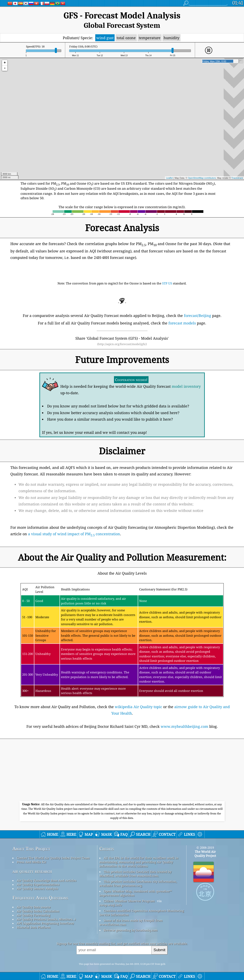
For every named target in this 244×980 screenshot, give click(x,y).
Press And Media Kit (31, 862)
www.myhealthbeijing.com (184, 726)
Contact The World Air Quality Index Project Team (53, 858)
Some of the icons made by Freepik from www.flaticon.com (131, 922)
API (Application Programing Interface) (45, 923)
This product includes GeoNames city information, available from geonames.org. (138, 883)
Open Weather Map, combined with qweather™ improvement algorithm (136, 893)
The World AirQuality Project (205, 854)
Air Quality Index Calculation (38, 911)
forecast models (182, 323)
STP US (168, 283)
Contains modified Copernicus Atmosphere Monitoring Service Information (142, 913)
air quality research (32, 871)
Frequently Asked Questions (40, 898)
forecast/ (197, 316)
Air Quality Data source (34, 907)
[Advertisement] (122, 771)
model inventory (186, 386)
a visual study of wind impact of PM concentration (74, 534)
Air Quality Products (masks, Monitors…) (46, 919)
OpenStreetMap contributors (202, 178)
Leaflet (169, 178)
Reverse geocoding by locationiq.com (131, 930)
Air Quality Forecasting (33, 915)
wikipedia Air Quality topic (138, 707)
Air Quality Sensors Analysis (37, 888)
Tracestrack (237, 178)
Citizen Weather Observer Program (129, 901)
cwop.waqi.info (111, 905)
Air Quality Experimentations (38, 884)
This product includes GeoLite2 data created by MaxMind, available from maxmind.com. (135, 874)
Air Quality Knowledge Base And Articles (47, 880)
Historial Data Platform (34, 927)
